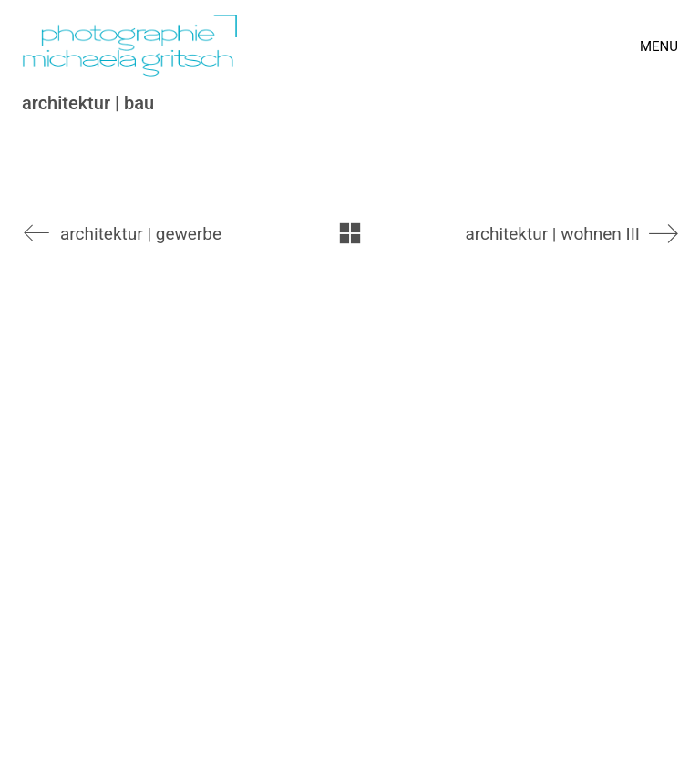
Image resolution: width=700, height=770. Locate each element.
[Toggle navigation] (659, 46)
